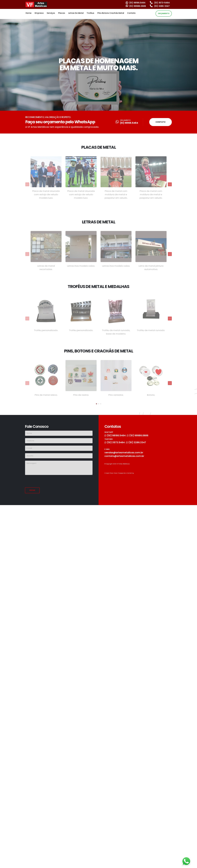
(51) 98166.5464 (136, 3)
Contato (131, 13)
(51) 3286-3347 (160, 6)
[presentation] (45, 482)
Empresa (39, 13)
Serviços (51, 13)
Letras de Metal (76, 13)
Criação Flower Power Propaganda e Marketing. (120, 473)
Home (29, 13)
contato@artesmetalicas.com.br (125, 455)
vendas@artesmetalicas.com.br (125, 452)
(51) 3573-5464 (160, 3)
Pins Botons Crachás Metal (111, 13)
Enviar (32, 490)
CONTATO (161, 122)
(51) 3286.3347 (139, 442)
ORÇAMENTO (164, 13)
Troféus (90, 13)
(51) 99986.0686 (136, 6)
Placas (62, 13)
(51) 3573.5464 (116, 442)
